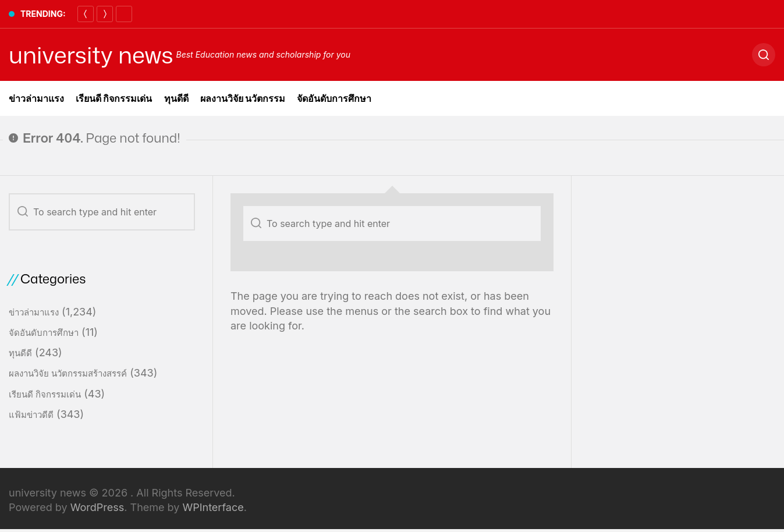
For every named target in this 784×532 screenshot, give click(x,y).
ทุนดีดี (176, 98)
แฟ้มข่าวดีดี (31, 415)
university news (91, 55)
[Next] (105, 14)
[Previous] (86, 14)
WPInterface (213, 507)
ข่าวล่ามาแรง (36, 98)
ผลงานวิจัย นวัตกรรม (243, 98)
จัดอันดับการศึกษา (334, 98)
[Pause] (124, 14)
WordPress (97, 507)
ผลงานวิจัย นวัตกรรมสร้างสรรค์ (68, 373)
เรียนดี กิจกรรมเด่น (114, 98)
